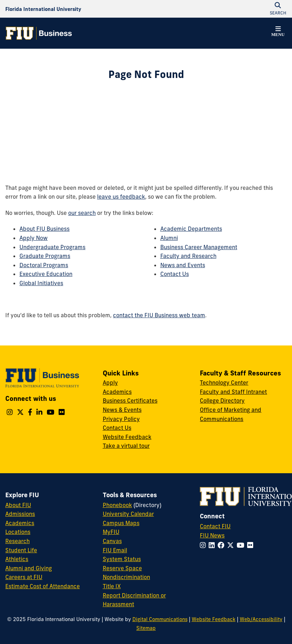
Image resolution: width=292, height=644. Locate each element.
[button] (278, 32)
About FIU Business (44, 229)
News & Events (122, 410)
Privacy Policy (121, 419)
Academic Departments (191, 229)
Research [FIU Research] (17, 541)
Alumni (169, 238)
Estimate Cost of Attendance (43, 586)
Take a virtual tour (126, 446)
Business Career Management (199, 247)
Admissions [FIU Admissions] (20, 514)
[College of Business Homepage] (39, 33)
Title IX (112, 586)
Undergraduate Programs (52, 247)
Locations (18, 532)
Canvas (112, 541)
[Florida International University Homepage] (43, 9)
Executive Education (46, 274)
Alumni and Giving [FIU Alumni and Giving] (29, 568)
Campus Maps (121, 523)
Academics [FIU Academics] (20, 523)
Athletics (17, 559)
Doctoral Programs (44, 265)
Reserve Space (122, 568)
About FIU (18, 505)
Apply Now (34, 238)
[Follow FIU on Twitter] (232, 545)
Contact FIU (215, 526)
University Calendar (128, 514)
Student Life (21, 550)
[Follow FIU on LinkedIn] (213, 545)
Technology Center (224, 383)
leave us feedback (121, 197)
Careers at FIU (24, 577)
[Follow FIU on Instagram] (204, 545)
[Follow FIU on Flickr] (252, 545)
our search (82, 213)
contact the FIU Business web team (159, 315)
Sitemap (146, 628)
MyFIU (111, 532)
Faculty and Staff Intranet (233, 392)
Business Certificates (130, 401)
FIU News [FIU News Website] (212, 535)
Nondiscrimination (126, 577)
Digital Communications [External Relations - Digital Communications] (160, 619)
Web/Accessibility (261, 619)
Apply (110, 383)
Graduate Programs (45, 256)
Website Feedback (127, 437)
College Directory (222, 401)
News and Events (183, 265)
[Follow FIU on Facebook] (222, 545)
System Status (122, 559)
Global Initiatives (41, 283)
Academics (117, 392)
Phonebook (117, 505)
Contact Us (175, 274)
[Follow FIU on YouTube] (242, 545)
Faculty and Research (188, 256)
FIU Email (115, 550)
